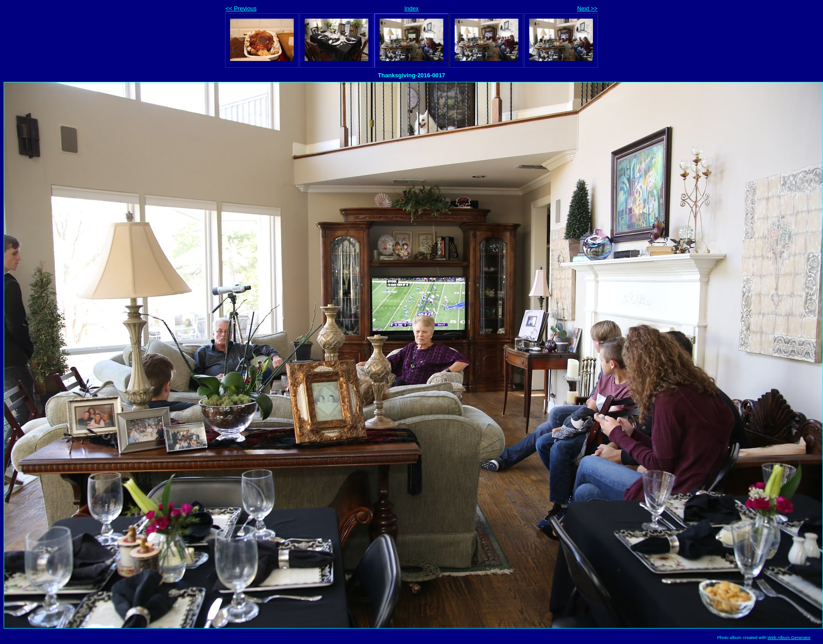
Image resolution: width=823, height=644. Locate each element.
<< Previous (241, 8)
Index (411, 8)
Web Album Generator (789, 637)
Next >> (587, 8)
